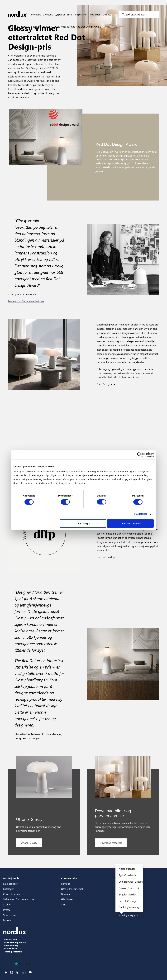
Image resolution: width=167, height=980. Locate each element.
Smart (70, 14)
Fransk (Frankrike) (129, 888)
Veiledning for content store (19, 899)
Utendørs (48, 14)
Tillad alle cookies (130, 523)
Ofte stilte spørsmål (72, 889)
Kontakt (65, 884)
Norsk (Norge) (127, 869)
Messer (7, 920)
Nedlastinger (10, 884)
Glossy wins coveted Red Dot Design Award (77, 26)
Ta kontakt (35, 26)
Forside (12, 26)
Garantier (66, 894)
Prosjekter (95, 14)
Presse (46, 26)
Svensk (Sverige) (128, 901)
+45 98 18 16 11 (12, 949)
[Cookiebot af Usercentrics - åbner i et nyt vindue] (140, 455)
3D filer (7, 904)
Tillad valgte (83, 523)
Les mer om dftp (106, 557)
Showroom (9, 915)
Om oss (107, 14)
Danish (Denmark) (129, 907)
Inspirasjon (81, 14)
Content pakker (12, 894)
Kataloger (9, 889)
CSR (63, 904)
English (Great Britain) (131, 882)
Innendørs (35, 14)
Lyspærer (60, 14)
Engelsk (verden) (128, 894)
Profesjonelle (11, 878)
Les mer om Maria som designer (26, 301)
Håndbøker (67, 899)
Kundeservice (69, 878)
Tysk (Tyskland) (127, 875)
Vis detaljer (141, 514)
